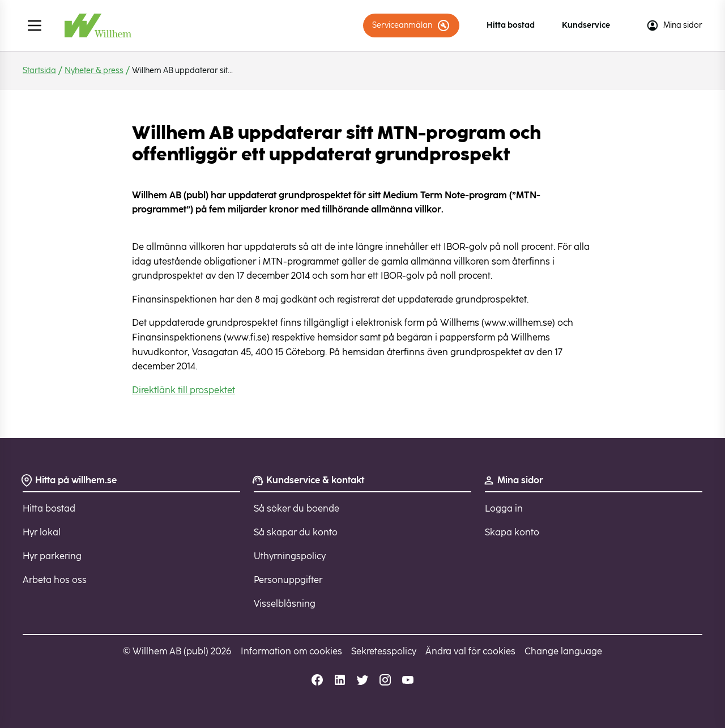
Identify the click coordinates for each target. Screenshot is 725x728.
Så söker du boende (297, 508)
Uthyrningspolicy (290, 556)
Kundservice (586, 25)
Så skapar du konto (296, 532)
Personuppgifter (288, 580)
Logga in (504, 508)
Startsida (39, 71)
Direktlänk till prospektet (184, 390)
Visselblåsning (285, 604)
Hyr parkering (52, 556)
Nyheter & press (94, 71)
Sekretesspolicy (384, 651)
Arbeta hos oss (55, 580)
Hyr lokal (42, 532)
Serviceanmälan (411, 25)
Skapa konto (512, 532)
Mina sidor (674, 25)
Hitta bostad (511, 25)
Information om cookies (291, 651)
